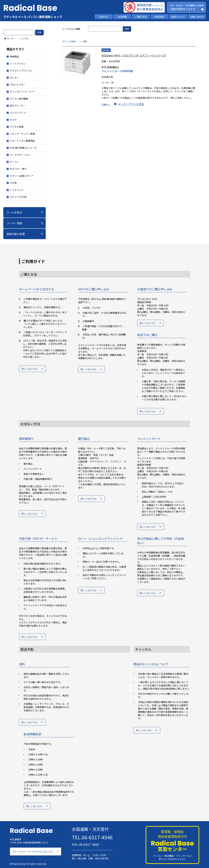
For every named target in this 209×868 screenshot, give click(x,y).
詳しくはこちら (29, 370)
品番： (105, 61)
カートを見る (14, 212)
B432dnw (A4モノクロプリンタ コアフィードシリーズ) (134, 55)
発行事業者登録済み (150, 9)
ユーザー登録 (14, 223)
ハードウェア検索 (71, 29)
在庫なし (106, 104)
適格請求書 (150, 5)
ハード (9, 39)
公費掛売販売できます (182, 9)
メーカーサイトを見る (131, 104)
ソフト (24, 39)
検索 (39, 32)
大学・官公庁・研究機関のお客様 (186, 5)
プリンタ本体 (69, 41)
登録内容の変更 (16, 234)
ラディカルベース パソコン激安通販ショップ (33, 17)
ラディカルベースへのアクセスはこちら (33, 849)
